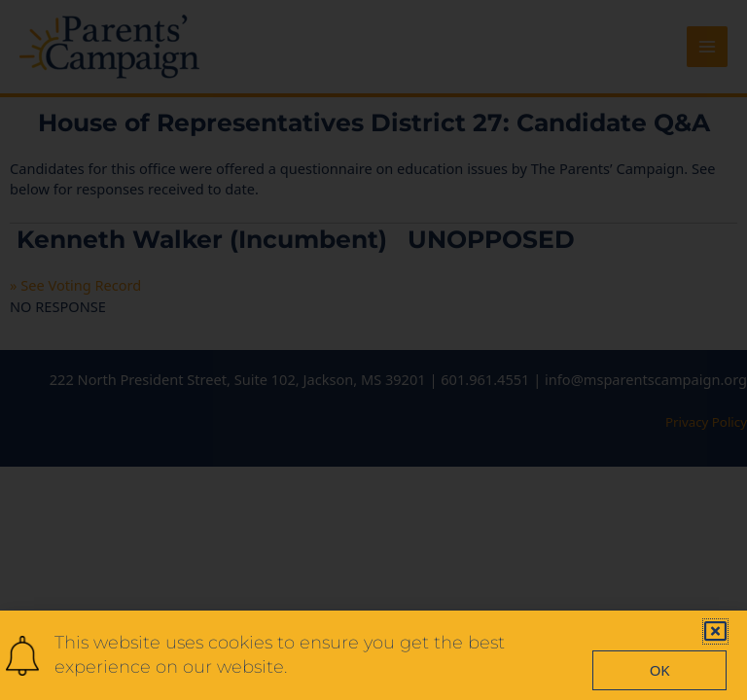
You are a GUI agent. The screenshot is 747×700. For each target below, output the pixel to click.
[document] (373, 350)
